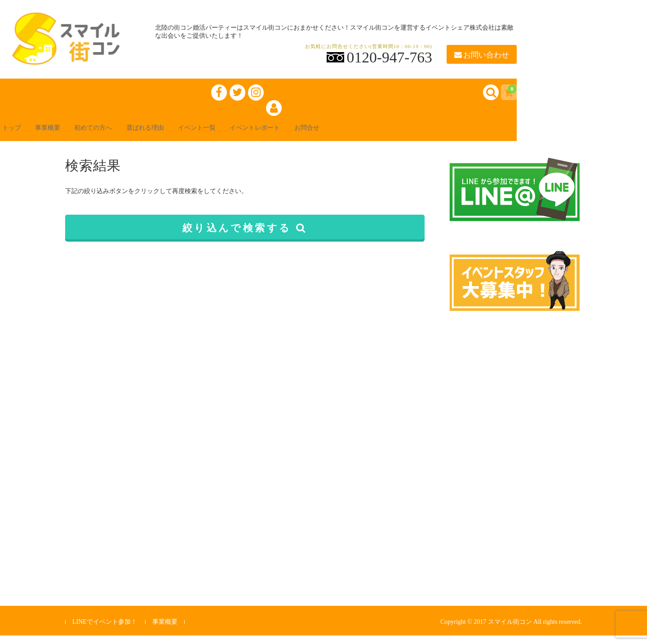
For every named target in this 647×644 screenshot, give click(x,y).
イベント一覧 (239, 135)
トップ (20, 135)
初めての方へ (117, 135)
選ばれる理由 (178, 135)
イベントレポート (307, 135)
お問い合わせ (482, 55)
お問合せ (368, 135)
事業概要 (63, 135)
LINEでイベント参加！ (105, 630)
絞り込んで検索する (245, 236)
